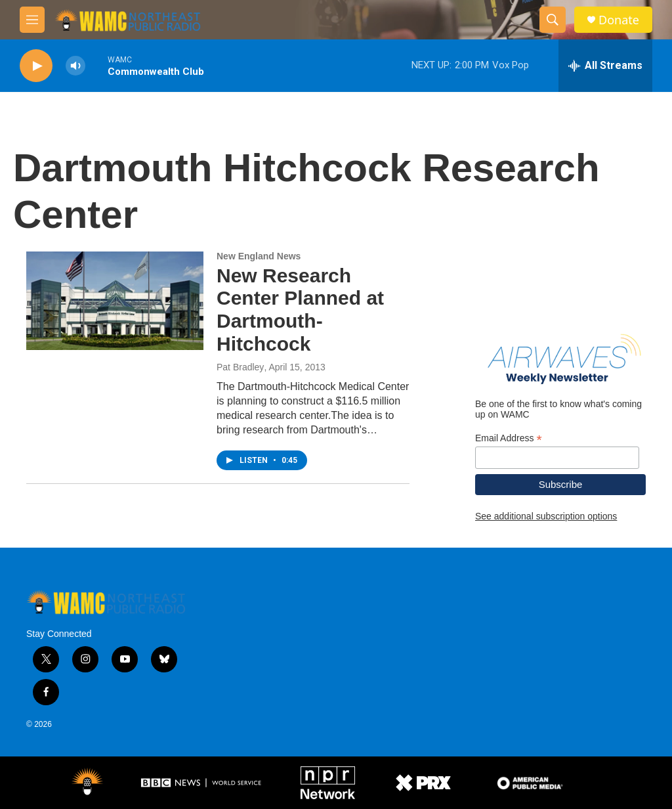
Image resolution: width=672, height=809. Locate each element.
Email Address (509, 438)
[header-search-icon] (553, 20)
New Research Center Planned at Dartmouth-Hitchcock (300, 310)
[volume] (75, 66)
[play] (36, 66)
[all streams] (605, 66)
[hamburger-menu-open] (32, 20)
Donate (619, 20)
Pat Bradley (240, 367)
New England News (259, 256)
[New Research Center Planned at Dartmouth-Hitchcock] (115, 301)
